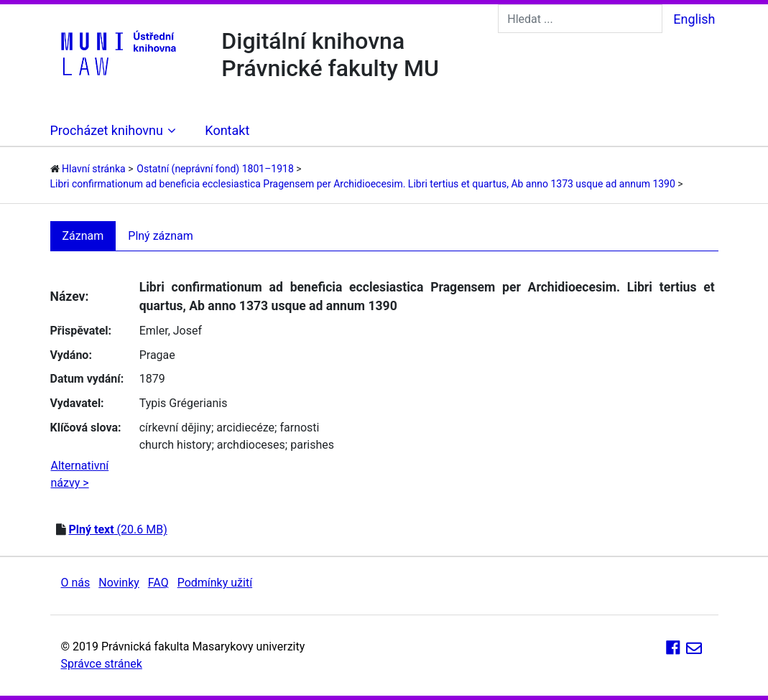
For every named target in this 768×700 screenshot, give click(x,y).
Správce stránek (102, 664)
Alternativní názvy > (80, 474)
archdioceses (251, 445)
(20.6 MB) (117, 529)
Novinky (119, 583)
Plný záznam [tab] (161, 236)
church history (176, 445)
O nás (76, 583)
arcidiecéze (245, 428)
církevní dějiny (175, 428)
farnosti (299, 428)
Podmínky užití (215, 583)
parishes (312, 445)
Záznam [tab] (83, 236)
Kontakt (227, 130)
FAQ (158, 583)
